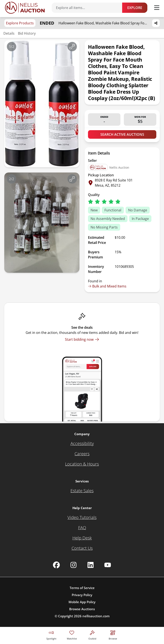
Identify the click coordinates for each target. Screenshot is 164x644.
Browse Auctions (82, 609)
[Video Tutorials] (82, 517)
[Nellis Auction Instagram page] (73, 565)
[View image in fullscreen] (72, 47)
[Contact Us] (82, 548)
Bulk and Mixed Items (107, 286)
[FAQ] (82, 528)
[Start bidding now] (82, 339)
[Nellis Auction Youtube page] (108, 565)
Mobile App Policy (82, 602)
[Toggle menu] (157, 8)
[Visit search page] (113, 634)
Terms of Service (82, 588)
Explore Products (20, 23)
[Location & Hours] (82, 464)
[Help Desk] (82, 538)
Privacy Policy (82, 595)
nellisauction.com (96, 616)
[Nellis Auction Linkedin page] (91, 565)
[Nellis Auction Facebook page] (56, 565)
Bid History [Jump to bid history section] (27, 33)
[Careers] (82, 454)
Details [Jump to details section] (9, 33)
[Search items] (89, 8)
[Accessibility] (82, 444)
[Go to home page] (25, 8)
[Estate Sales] (82, 491)
